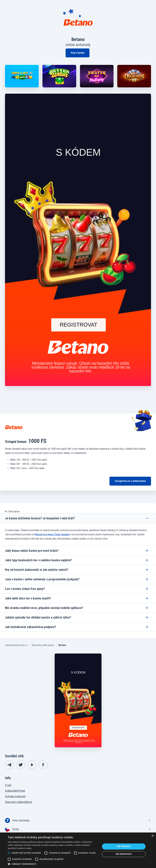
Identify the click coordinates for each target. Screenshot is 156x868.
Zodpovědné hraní (15, 791)
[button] (53, 864)
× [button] (152, 836)
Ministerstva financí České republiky (52, 534)
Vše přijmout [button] (124, 846)
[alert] (78, 850)
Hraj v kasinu (78, 53)
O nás (8, 785)
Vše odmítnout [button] (124, 854)
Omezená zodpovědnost (19, 802)
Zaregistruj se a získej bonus (130, 481)
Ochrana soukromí (15, 796)
